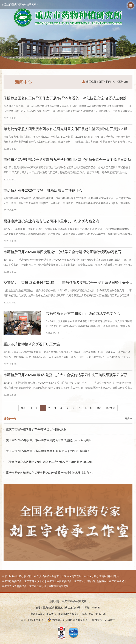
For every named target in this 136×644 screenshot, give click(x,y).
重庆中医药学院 (38, 586)
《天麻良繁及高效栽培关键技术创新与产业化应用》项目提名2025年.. (50, 462)
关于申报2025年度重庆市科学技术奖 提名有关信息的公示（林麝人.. (49, 451)
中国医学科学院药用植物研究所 (101, 576)
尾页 (99, 408)
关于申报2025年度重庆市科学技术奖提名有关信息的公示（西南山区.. (50, 440)
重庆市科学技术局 (34, 581)
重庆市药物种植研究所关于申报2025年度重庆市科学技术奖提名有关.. (50, 473)
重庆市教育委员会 (12, 581)
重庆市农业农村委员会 (14, 586)
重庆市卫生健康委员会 (59, 581)
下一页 (88, 408)
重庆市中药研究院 (58, 586)
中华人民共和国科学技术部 (17, 576)
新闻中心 (111, 81)
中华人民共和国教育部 (47, 576)
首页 (101, 81)
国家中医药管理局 (72, 576)
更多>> (129, 418)
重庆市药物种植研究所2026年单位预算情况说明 (36, 429)
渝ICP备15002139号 (32, 620)
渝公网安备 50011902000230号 (70, 620)
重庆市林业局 (117, 581)
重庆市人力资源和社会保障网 (90, 581)
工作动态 (123, 81)
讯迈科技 (110, 620)
